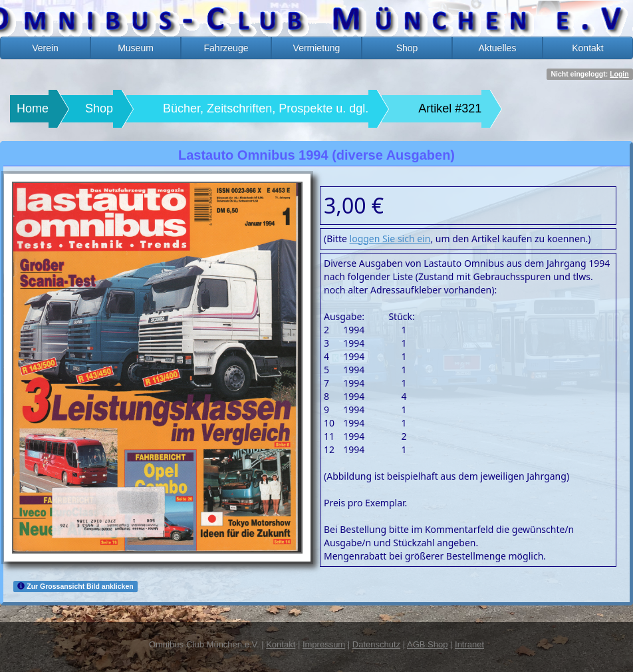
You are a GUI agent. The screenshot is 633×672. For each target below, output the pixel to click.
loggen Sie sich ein (390, 239)
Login (619, 74)
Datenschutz (376, 644)
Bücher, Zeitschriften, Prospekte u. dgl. (266, 108)
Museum (136, 48)
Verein (45, 48)
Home (33, 108)
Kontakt (587, 48)
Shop (407, 48)
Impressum (324, 644)
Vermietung (317, 48)
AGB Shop (427, 644)
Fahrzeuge (226, 48)
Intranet (469, 644)
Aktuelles (498, 48)
